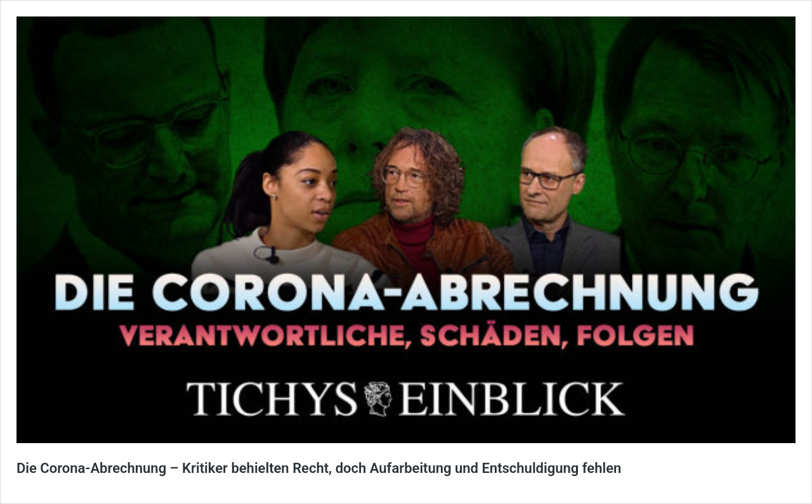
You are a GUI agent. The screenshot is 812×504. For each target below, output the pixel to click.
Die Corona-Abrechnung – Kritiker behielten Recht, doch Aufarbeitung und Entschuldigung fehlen (319, 468)
